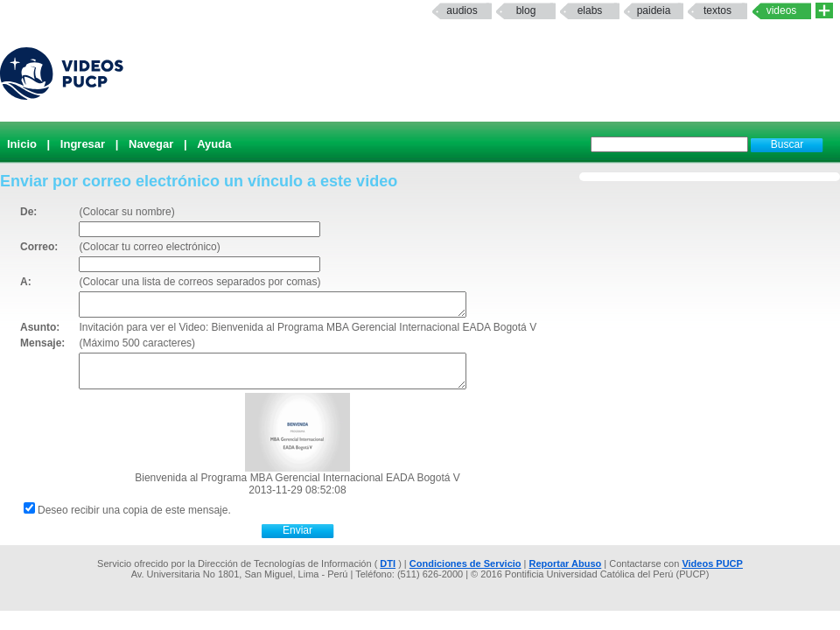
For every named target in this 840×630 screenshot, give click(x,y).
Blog (526, 10)
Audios (462, 10)
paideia (654, 10)
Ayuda (214, 144)
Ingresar (83, 144)
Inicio (22, 144)
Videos (782, 10)
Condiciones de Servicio (465, 563)
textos (717, 10)
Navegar (151, 144)
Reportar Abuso (566, 563)
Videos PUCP (712, 563)
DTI (388, 563)
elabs (590, 10)
